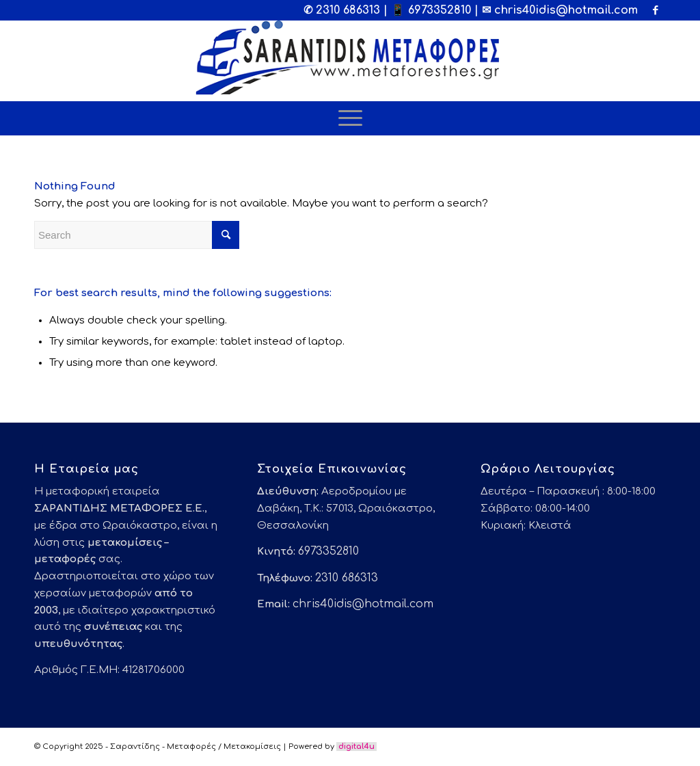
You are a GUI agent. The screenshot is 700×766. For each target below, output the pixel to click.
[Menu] (350, 118)
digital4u (356, 747)
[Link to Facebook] (656, 10)
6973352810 (440, 10)
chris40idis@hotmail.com (566, 10)
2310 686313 (348, 10)
